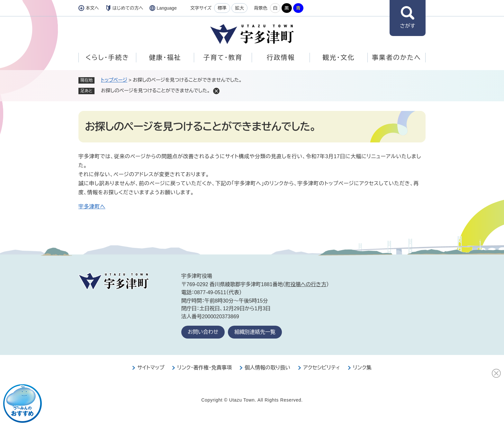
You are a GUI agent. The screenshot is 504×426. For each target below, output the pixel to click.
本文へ (92, 8)
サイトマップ (151, 368)
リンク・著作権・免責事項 (204, 368)
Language (166, 8)
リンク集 (362, 368)
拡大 (239, 8)
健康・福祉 (165, 58)
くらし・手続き (107, 58)
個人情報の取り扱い (267, 368)
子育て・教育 (223, 58)
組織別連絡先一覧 (255, 332)
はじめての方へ (128, 8)
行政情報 (281, 58)
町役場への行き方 (306, 284)
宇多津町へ (92, 207)
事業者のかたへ (396, 58)
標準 (222, 8)
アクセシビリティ (322, 368)
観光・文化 (339, 58)
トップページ (114, 80)
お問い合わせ (203, 332)
